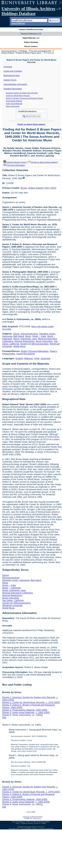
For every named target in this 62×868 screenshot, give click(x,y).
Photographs (9, 354)
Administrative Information (15, 84)
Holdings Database (19, 14)
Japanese (45, 358)
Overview (8, 67)
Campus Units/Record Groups (31, 29)
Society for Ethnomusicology (34, 344)
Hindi (37, 358)
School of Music (8, 53)
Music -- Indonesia (11, 588)
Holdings (24, 51)
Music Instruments (13, 106)
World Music (20, 346)
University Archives (9, 51)
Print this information (14, 165)
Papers (53, 351)
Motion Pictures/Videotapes (35, 351)
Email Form (37, 818)
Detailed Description (13, 89)
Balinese (28, 358)
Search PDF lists (18, 23)
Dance (16, 334)
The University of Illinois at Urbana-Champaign (37, 829)
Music (28, 336)
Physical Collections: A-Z (31, 34)
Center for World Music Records (18, 96)
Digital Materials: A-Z (31, 38)
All (4, 718)
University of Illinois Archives (28, 9)
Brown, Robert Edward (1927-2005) (39, 188)
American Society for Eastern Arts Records (22, 93)
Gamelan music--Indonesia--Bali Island (22, 580)
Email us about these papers (31, 124)
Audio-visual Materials (14, 104)
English (19, 358)
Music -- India (39, 336)
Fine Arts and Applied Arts (41, 51)
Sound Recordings (26, 354)
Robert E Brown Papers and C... (30, 53)
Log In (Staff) (31, 812)
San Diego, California (13, 600)
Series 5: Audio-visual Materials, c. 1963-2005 (26, 712)
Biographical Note (12, 75)
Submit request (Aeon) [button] (15, 162)
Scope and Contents (13, 71)
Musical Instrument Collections (18, 593)
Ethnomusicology (29, 334)
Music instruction (44, 341)
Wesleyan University (12, 605)
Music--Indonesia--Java (25, 339)
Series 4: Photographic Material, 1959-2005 (25, 710)
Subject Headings (31, 42)
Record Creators (31, 46)
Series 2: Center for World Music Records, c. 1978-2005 (31, 702)
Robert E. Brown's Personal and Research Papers (25, 98)
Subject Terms (10, 80)
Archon (29, 827)
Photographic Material (14, 101)
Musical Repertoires (25, 341)
